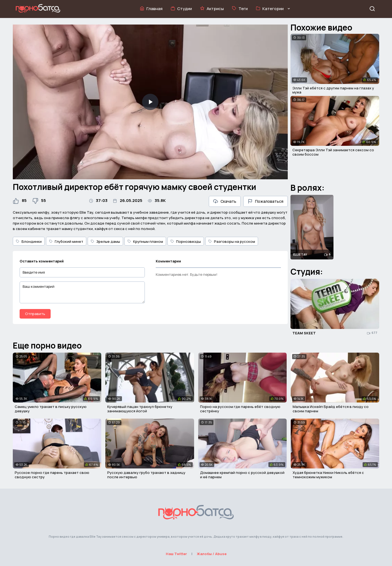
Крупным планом (145, 241)
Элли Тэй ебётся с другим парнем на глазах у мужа (333, 90)
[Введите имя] (82, 272)
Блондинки (29, 241)
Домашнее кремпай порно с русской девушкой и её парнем (242, 475)
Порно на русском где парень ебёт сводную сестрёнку (240, 409)
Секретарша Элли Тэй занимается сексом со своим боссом (333, 152)
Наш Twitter (176, 554)
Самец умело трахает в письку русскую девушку (51, 409)
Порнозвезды (186, 241)
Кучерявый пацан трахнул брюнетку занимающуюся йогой (140, 409)
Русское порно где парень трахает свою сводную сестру (52, 475)
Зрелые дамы (105, 241)
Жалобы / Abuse (212, 554)
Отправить (35, 314)
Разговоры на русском (232, 241)
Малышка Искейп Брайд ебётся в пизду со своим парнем (331, 409)
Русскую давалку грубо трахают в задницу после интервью (146, 475)
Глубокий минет (66, 241)
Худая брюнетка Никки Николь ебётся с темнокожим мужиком (328, 475)
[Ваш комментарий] (82, 292)
